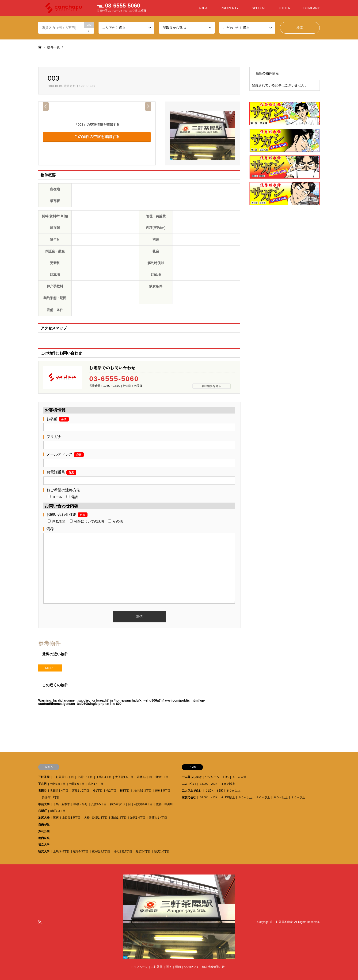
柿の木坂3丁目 (123, 851)
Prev (46, 106)
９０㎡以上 (298, 797)
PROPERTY (230, 8)
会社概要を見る (211, 386)
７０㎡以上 (263, 797)
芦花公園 (44, 831)
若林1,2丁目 (144, 777)
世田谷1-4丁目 (59, 791)
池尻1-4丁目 (138, 818)
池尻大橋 (44, 818)
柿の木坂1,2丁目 (120, 804)
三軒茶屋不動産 (283, 922)
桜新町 (42, 811)
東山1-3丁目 (119, 818)
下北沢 (42, 784)
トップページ (139, 967)
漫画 (178, 967)
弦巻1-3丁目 (81, 851)
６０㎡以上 (245, 797)
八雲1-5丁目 (99, 804)
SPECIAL (259, 8)
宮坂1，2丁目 (81, 791)
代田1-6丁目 (77, 784)
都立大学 (44, 845)
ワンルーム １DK (217, 777)
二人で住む (189, 784)
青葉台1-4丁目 (158, 818)
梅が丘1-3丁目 (143, 791)
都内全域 (44, 838)
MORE (50, 668)
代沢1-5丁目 (58, 784)
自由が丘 (44, 824)
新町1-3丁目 (58, 811)
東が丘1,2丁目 (101, 851)
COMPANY (312, 8)
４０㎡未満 (239, 777)
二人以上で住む (192, 791)
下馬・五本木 (61, 804)
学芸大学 (44, 804)
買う (169, 967)
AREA (203, 8)
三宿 (56, 818)
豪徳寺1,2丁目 (51, 797)
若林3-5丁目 (163, 791)
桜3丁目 (125, 791)
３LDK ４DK (208, 797)
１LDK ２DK (208, 784)
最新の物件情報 (267, 73)
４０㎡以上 (228, 784)
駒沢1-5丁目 (162, 851)
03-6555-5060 (114, 379)
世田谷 (42, 791)
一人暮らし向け (192, 777)
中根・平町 (80, 804)
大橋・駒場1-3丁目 (96, 818)
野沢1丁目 (162, 777)
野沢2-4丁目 (143, 851)
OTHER (284, 8)
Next (148, 106)
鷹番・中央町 (164, 804)
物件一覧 (53, 47)
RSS (40, 922)
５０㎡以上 (233, 791)
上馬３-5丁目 (61, 851)
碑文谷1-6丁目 (143, 804)
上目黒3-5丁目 (71, 818)
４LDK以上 (228, 797)
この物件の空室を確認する (97, 137)
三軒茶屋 (44, 777)
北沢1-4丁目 (96, 784)
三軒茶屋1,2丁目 (63, 777)
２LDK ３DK (214, 791)
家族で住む (189, 797)
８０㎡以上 (281, 797)
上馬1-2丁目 (85, 777)
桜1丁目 (98, 791)
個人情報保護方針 (213, 967)
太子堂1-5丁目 (124, 777)
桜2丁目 (111, 791)
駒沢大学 (44, 851)
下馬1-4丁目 (104, 777)
